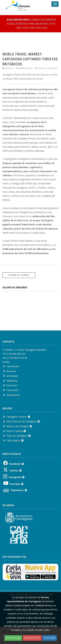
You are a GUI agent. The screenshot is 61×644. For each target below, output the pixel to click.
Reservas (9, 371)
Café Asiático (13, 440)
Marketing (10, 381)
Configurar (50, 638)
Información (11, 366)
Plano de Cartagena (17, 436)
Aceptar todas (13, 638)
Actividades (10, 376)
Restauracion (11, 395)
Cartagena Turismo (16, 417)
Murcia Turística (14, 431)
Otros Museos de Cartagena (21, 421)
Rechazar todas (32, 638)
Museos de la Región (17, 426)
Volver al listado (19, 275)
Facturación (11, 390)
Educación (10, 385)
